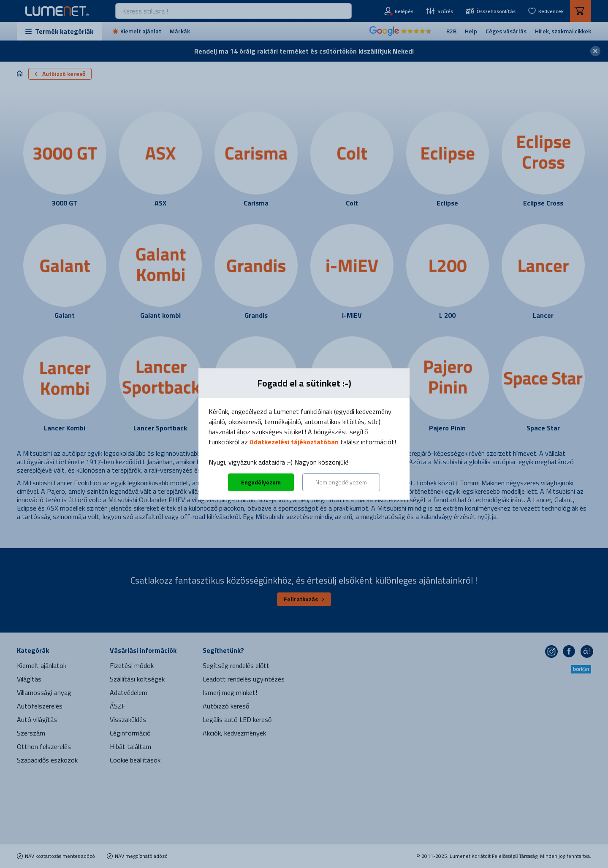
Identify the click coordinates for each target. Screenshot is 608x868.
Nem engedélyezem (341, 482)
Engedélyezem (261, 482)
